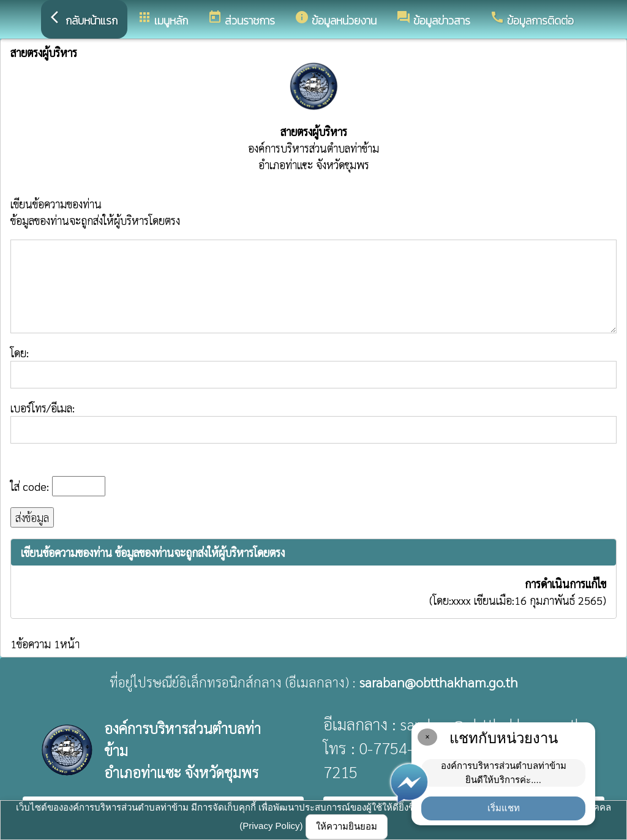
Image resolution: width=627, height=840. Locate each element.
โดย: (313, 367)
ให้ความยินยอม (347, 826)
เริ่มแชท (504, 808)
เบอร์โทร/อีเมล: (313, 422)
